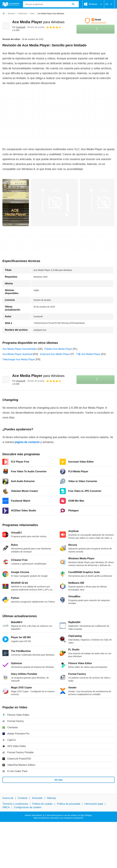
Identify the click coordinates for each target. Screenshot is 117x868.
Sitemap (51, 798)
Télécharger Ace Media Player (19, 359)
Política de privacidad (69, 804)
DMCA (6, 807)
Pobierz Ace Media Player (58, 349)
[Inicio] (4, 14)
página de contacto (27, 442)
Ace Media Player (38, 22)
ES (109, 4)
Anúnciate (37, 798)
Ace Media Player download (18, 354)
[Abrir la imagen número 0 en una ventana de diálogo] (16, 203)
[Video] (32, 14)
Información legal (94, 804)
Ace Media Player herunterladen (20, 349)
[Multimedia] (23, 14)
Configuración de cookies (28, 807)
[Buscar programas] (73, 4)
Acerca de (8, 798)
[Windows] (12, 14)
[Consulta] (51, 4)
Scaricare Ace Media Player (55, 354)
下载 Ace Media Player (88, 354)
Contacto (23, 798)
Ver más (58, 780)
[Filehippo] (11, 4)
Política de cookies (42, 804)
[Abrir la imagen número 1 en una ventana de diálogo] (54, 203)
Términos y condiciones (15, 804)
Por (19, 27)
